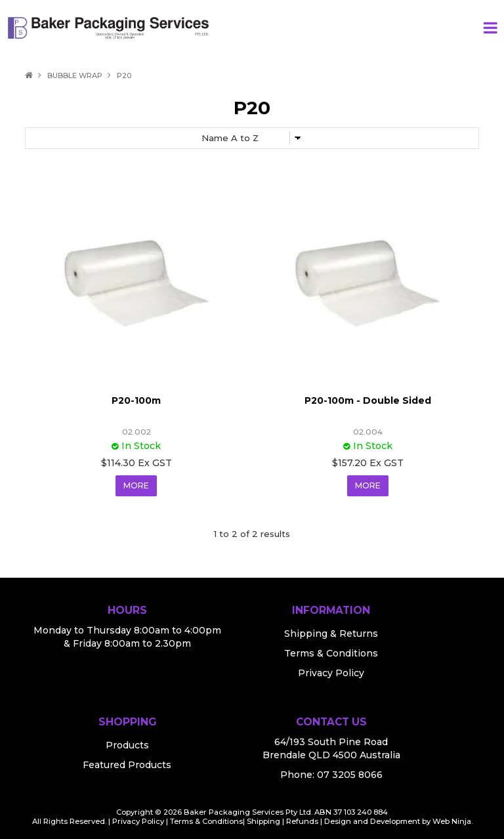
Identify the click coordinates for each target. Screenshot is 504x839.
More (136, 485)
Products (127, 745)
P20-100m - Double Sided (368, 400)
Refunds (302, 821)
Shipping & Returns (331, 634)
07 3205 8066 (350, 775)
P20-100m (136, 400)
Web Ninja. (452, 821)
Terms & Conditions (331, 653)
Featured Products (127, 765)
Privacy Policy (331, 673)
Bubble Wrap (75, 75)
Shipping (263, 821)
